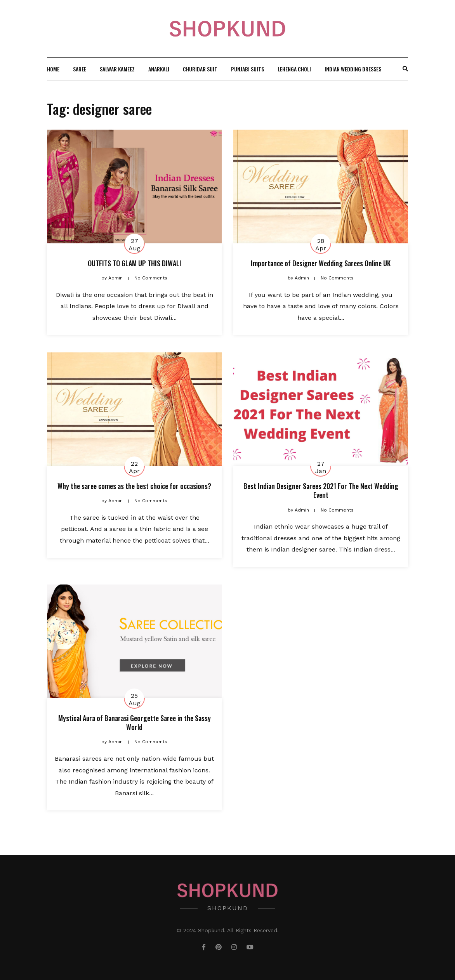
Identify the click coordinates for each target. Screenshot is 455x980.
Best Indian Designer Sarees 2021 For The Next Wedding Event (321, 490)
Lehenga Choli (294, 69)
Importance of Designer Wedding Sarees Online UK (321, 263)
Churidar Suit (200, 69)
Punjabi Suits (247, 69)
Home (53, 69)
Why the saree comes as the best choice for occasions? (134, 486)
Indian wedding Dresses (353, 69)
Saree (80, 69)
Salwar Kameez (117, 69)
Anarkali (159, 69)
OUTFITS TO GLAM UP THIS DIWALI (135, 263)
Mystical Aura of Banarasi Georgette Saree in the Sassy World (135, 722)
